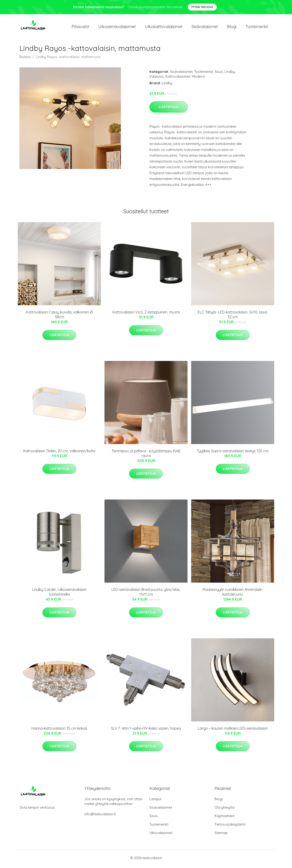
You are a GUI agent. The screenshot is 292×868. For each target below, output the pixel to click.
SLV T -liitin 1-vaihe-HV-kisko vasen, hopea (146, 731)
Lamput (155, 801)
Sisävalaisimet (205, 28)
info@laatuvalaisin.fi (100, 816)
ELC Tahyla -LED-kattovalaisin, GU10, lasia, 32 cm (233, 317)
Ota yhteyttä (224, 810)
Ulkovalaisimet (161, 835)
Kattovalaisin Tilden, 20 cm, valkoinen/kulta (59, 453)
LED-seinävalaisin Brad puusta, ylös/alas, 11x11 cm (146, 594)
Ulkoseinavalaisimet (117, 28)
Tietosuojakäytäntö (230, 827)
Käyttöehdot (224, 818)
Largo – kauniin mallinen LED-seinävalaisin (233, 731)
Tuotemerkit (257, 28)
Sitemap (221, 835)
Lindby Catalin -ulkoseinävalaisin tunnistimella (59, 594)
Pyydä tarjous (202, 7)
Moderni (198, 79)
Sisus (219, 74)
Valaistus (157, 79)
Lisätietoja (169, 109)
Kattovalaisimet (178, 79)
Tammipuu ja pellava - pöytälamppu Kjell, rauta (146, 456)
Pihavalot (80, 28)
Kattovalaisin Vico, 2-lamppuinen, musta (146, 315)
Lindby (230, 74)
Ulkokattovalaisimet (164, 28)
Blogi (232, 28)
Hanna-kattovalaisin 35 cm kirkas (59, 731)
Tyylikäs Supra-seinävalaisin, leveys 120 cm (233, 453)
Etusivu (25, 59)
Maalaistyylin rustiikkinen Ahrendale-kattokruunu (233, 594)
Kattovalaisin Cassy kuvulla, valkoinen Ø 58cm (59, 317)
